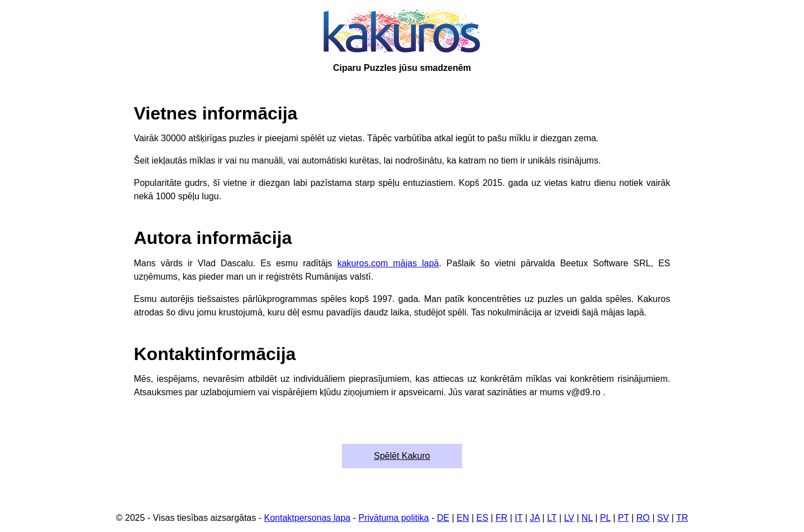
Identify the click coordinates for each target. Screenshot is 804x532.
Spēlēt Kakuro (402, 456)
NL (587, 518)
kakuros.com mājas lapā (388, 263)
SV (663, 518)
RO (643, 518)
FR (501, 518)
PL (605, 518)
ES (482, 518)
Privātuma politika (393, 518)
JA (535, 518)
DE (443, 518)
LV (569, 518)
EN (463, 518)
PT (624, 518)
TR (682, 518)
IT (518, 518)
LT (552, 518)
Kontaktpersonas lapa (307, 518)
